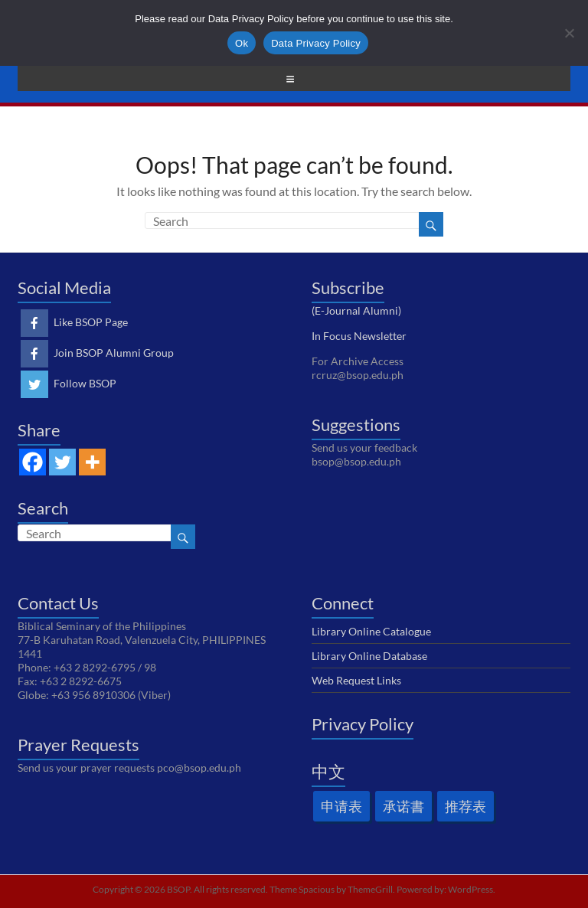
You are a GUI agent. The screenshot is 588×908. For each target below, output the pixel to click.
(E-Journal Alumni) (356, 310)
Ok (242, 43)
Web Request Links (356, 680)
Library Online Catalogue (371, 631)
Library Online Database (369, 656)
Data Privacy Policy (316, 43)
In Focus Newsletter (359, 336)
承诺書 (403, 806)
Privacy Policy (363, 724)
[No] (569, 33)
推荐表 (465, 806)
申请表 (341, 806)
